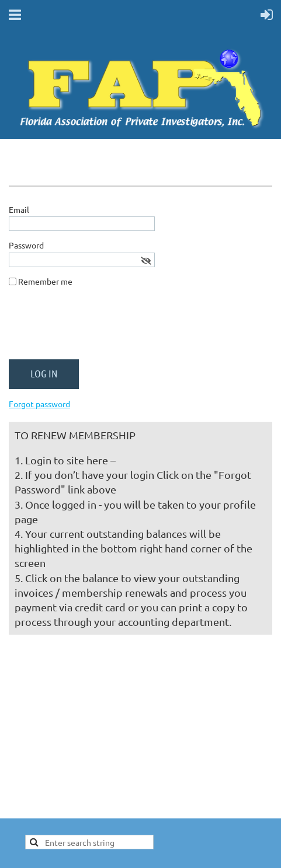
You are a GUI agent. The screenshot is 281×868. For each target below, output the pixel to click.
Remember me (45, 281)
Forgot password (39, 404)
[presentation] (98, 328)
